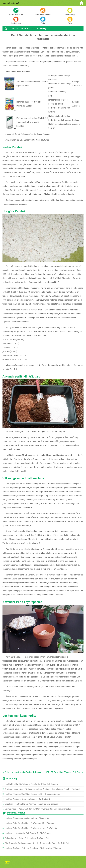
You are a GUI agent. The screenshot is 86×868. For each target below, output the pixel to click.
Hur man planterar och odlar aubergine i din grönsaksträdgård (33, 794)
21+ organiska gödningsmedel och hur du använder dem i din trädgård (37, 843)
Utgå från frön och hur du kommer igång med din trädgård (31, 804)
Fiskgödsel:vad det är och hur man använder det (27, 838)
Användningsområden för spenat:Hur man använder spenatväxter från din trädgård (42, 789)
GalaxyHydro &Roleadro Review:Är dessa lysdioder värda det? (24, 772)
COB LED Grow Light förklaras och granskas (64, 772)
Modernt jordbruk (20, 29)
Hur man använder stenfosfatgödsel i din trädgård (27, 799)
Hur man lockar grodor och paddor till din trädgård (28, 833)
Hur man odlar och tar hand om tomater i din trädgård (30, 823)
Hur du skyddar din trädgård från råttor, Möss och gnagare (31, 784)
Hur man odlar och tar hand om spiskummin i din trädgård (31, 828)
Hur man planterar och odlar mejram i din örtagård (27, 818)
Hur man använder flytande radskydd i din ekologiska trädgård (33, 848)
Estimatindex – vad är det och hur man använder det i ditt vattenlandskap (38, 809)
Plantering (41, 29)
